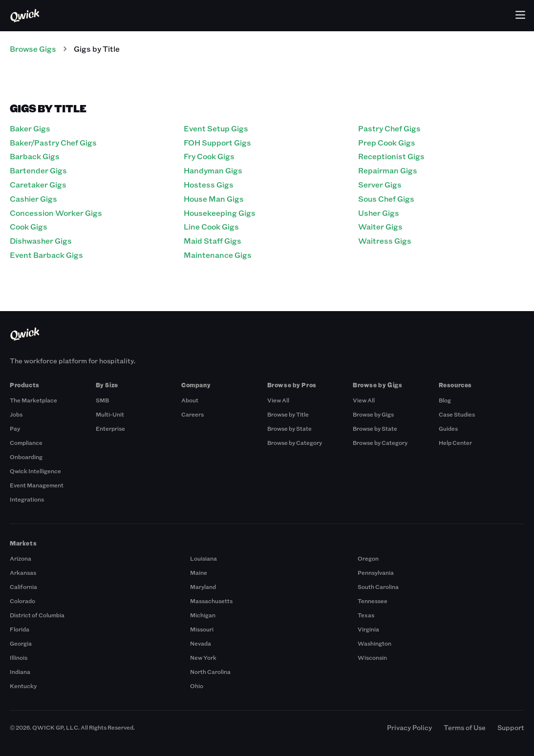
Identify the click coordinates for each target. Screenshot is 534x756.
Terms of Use (465, 727)
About (190, 400)
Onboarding (26, 457)
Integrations (27, 499)
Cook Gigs (29, 226)
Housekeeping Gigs (220, 213)
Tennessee (373, 601)
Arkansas (23, 572)
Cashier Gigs (33, 199)
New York (203, 657)
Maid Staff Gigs (213, 241)
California (23, 587)
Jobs (16, 414)
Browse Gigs (33, 49)
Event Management (37, 485)
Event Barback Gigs (46, 255)
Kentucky (23, 686)
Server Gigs (380, 184)
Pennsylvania (376, 572)
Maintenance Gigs (218, 255)
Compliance (26, 442)
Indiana (20, 672)
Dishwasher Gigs (41, 241)
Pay (15, 428)
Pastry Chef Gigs (389, 128)
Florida (20, 629)
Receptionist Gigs (391, 156)
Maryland (203, 587)
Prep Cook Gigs (387, 142)
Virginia (368, 629)
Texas (366, 615)
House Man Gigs (214, 199)
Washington (374, 643)
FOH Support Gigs (217, 142)
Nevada (201, 643)
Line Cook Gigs (211, 226)
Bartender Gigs (38, 170)
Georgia (21, 643)
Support (511, 727)
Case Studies (457, 414)
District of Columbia (37, 615)
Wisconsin (372, 657)
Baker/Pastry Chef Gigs (53, 142)
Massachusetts (211, 601)
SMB (102, 400)
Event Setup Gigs (216, 128)
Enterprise (110, 428)
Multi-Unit (110, 414)
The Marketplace (33, 400)
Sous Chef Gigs (386, 199)
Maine (199, 572)
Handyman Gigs (213, 170)
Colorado (22, 601)
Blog (445, 400)
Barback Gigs (35, 156)
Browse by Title (288, 414)
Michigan (203, 615)
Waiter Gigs (380, 226)
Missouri (202, 629)
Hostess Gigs (209, 184)
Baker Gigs (30, 128)
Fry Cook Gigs (209, 156)
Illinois (19, 657)
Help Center (455, 442)
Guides (448, 428)
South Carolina (378, 587)
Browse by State (289, 428)
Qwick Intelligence (35, 471)
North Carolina (210, 672)
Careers (192, 414)
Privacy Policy (409, 727)
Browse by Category (295, 442)
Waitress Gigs (385, 241)
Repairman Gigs (388, 170)
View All (278, 400)
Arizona (21, 558)
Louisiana (203, 558)
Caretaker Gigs (38, 184)
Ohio (197, 686)
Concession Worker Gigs (56, 213)
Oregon (368, 558)
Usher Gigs (379, 213)
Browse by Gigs (373, 414)
